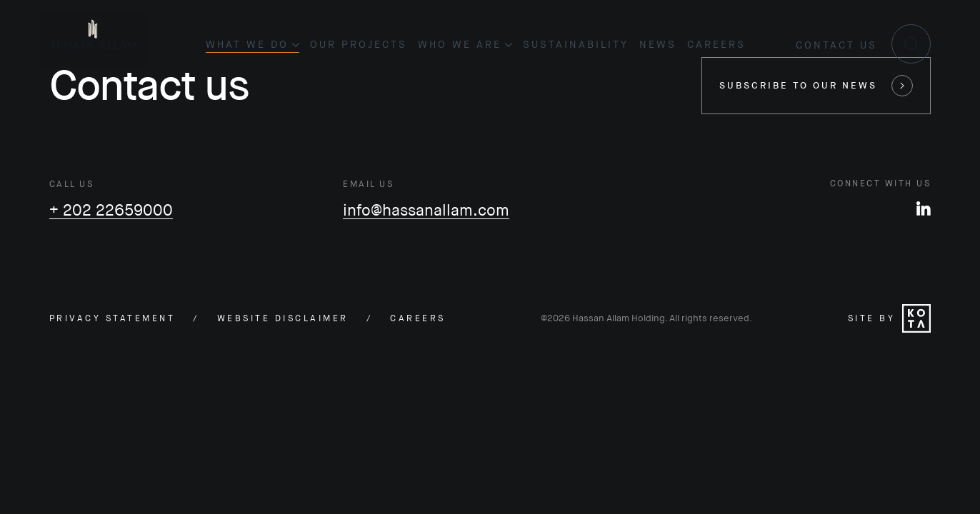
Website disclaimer (283, 318)
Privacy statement (112, 318)
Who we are (465, 44)
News (658, 44)
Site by (890, 318)
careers (418, 318)
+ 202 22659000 (111, 211)
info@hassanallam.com (426, 211)
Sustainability (576, 44)
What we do (252, 44)
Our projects (359, 44)
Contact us (836, 45)
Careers (716, 44)
